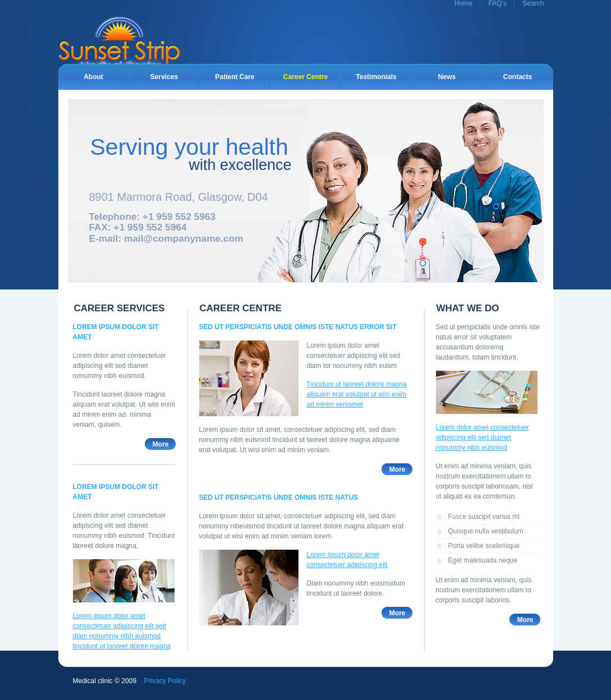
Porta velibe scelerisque (484, 546)
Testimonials (376, 77)
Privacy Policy (165, 681)
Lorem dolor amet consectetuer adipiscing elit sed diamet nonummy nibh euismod (483, 437)
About (93, 77)
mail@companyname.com (184, 238)
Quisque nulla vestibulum (486, 531)
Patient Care (235, 77)
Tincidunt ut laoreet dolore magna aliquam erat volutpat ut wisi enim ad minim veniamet (357, 394)
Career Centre (305, 77)
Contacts (518, 77)
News (447, 77)
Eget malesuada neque (483, 560)
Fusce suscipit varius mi (484, 517)
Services (164, 77)
